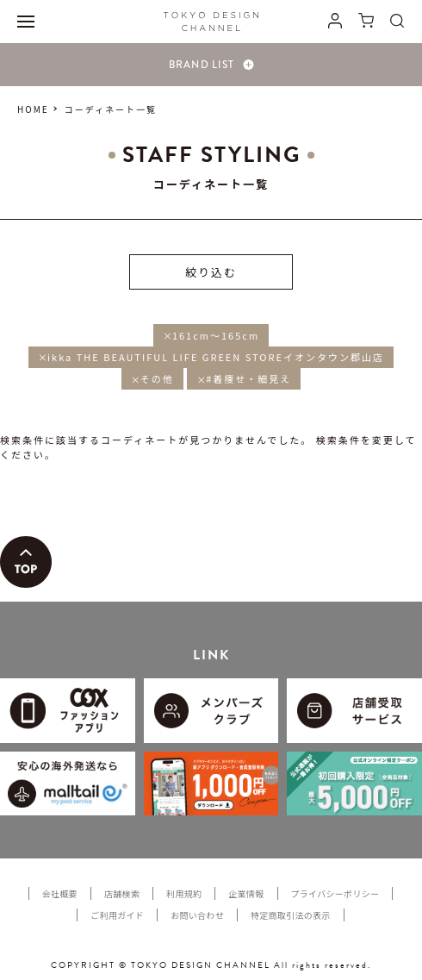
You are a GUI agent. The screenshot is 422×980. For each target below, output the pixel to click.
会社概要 (60, 893)
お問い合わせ (197, 915)
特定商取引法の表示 (291, 915)
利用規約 (184, 893)
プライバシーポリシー (335, 893)
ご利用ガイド (117, 915)
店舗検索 (122, 893)
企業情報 (246, 893)
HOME (33, 109)
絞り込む (211, 272)
